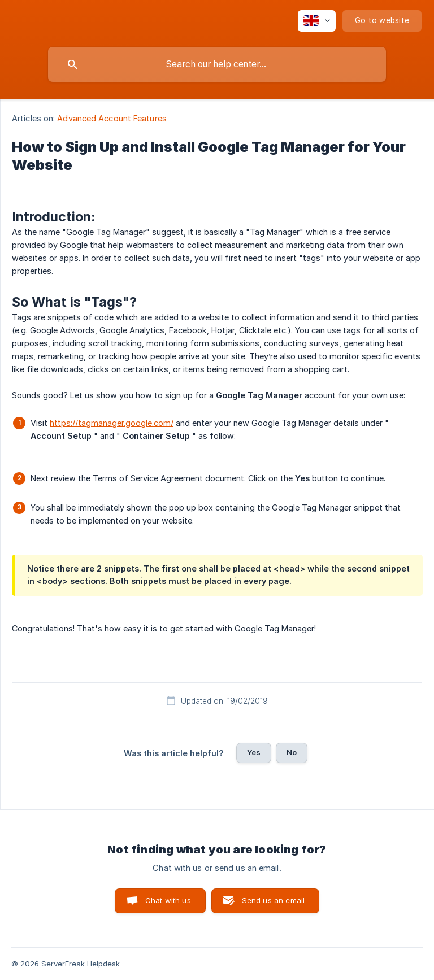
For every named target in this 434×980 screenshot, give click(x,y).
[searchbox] (217, 64)
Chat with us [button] (168, 900)
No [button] (292, 752)
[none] (317, 21)
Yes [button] (254, 752)
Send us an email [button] (273, 900)
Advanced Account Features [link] (112, 118)
